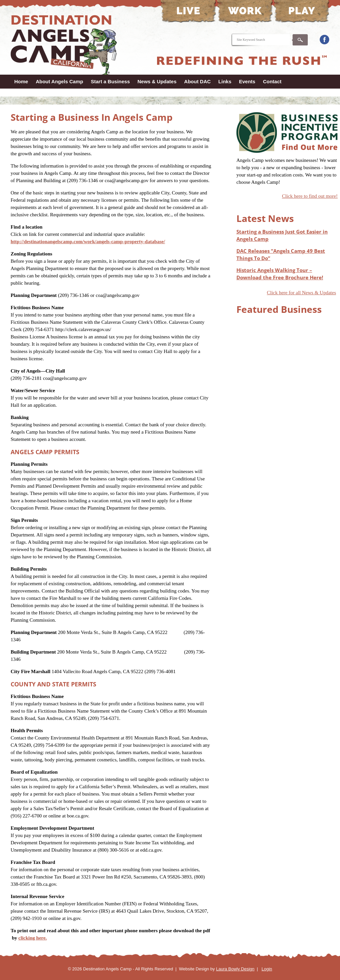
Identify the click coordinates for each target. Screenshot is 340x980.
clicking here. (33, 938)
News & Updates (157, 81)
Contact (272, 81)
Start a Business (110, 81)
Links (225, 81)
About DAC (198, 81)
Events (247, 81)
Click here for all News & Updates (301, 293)
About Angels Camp (60, 81)
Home (21, 81)
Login (267, 969)
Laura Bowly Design (235, 969)
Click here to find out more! (310, 196)
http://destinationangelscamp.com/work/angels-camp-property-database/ (88, 242)
